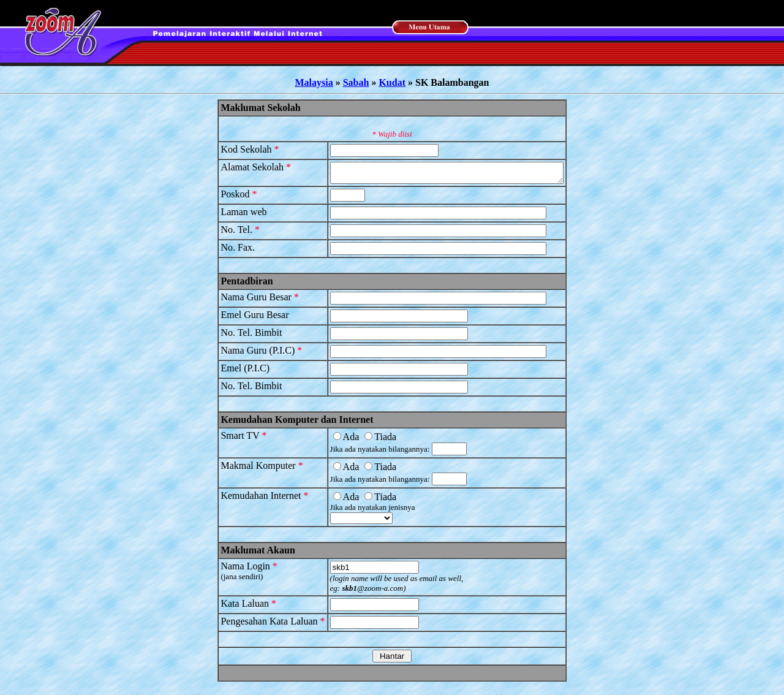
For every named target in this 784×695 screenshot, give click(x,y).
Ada (332, 440)
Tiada (367, 440)
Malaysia (314, 82)
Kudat (392, 82)
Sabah (356, 82)
